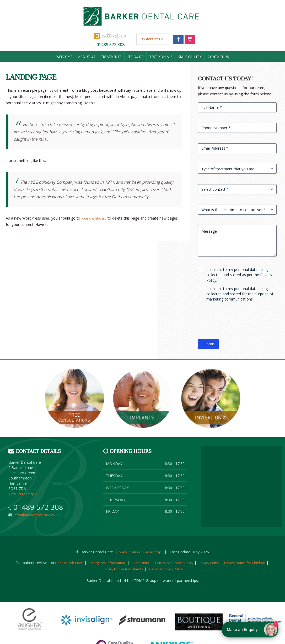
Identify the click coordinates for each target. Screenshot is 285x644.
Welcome (64, 57)
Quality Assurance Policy (184, 563)
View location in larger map (140, 552)
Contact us (218, 57)
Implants (143, 399)
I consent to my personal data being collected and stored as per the (239, 275)
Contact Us (154, 41)
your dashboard (95, 218)
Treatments (111, 57)
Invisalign (211, 399)
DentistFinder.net (71, 563)
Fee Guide (135, 57)
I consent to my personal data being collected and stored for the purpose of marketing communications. (240, 294)
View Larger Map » (24, 494)
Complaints (147, 563)
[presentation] (238, 323)
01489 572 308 (111, 44)
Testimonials (161, 57)
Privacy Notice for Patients (130, 569)
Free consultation (74, 399)
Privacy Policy (221, 563)
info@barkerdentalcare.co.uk (37, 515)
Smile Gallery (190, 57)
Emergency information (111, 563)
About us (87, 57)
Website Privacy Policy (177, 569)
